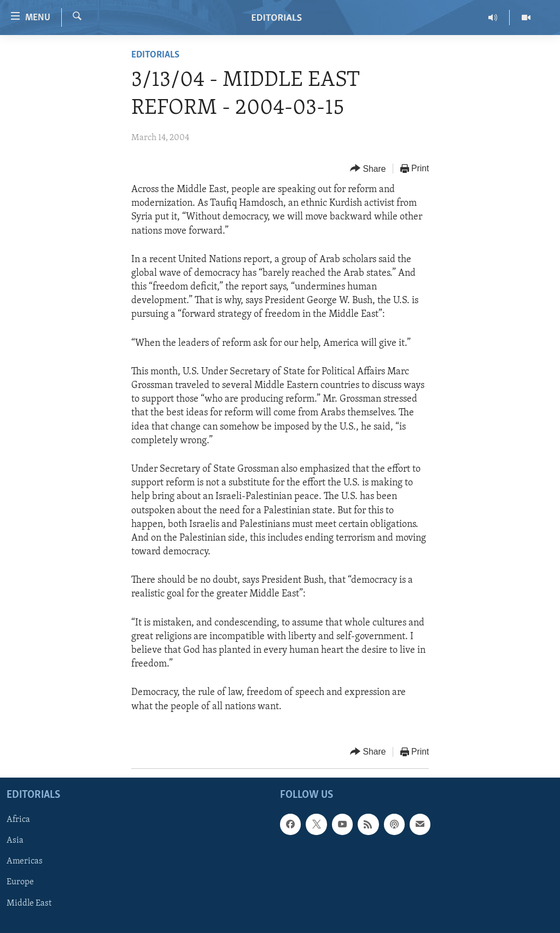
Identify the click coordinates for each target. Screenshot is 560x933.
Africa (18, 820)
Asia (15, 841)
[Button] (368, 169)
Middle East (29, 903)
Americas (25, 861)
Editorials (155, 55)
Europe (20, 882)
